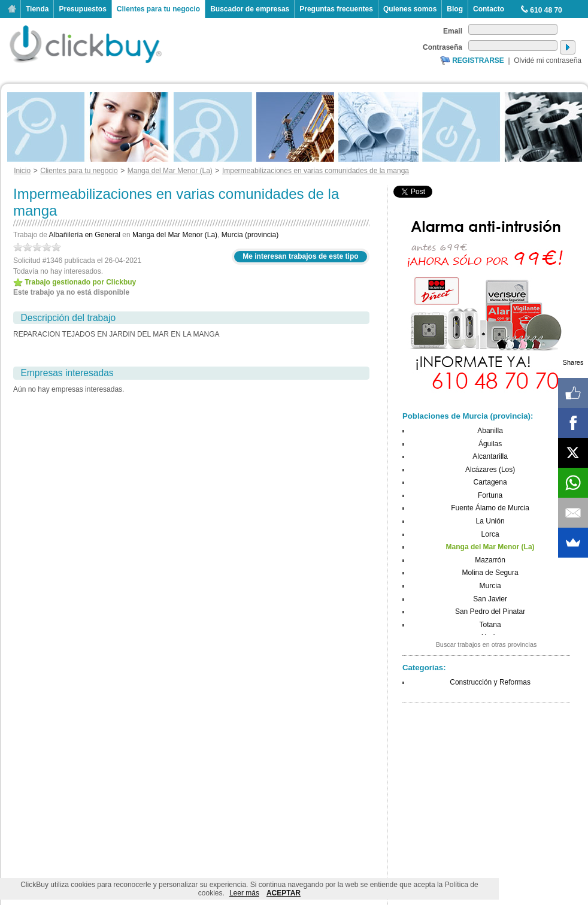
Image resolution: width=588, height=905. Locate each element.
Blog (455, 9)
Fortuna (490, 495)
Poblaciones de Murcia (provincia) (466, 416)
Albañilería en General (85, 235)
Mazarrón (490, 560)
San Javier (490, 599)
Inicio (12, 9)
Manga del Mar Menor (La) (175, 235)
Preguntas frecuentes (336, 9)
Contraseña (442, 47)
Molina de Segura (490, 573)
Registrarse (478, 60)
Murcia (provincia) (250, 235)
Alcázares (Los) (490, 470)
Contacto (489, 9)
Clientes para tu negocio (158, 9)
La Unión (490, 521)
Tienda (37, 9)
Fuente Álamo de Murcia (490, 508)
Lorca (490, 534)
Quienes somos (410, 9)
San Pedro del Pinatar (490, 612)
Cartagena (490, 482)
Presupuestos (82, 9)
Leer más (244, 893)
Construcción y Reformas (490, 682)
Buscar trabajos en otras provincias (487, 644)
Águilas (490, 444)
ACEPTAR (284, 893)
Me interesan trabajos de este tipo (300, 256)
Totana (490, 625)
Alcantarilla (490, 456)
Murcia (490, 586)
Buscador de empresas (250, 9)
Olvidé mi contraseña (548, 60)
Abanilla (490, 431)
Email (453, 31)
